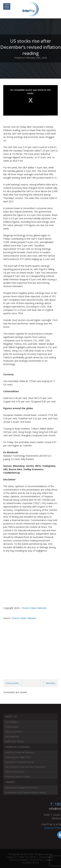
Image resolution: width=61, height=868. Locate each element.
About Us (11, 716)
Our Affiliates (12, 722)
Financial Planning (17, 747)
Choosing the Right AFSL (18, 757)
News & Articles (13, 732)
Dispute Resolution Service (38, 861)
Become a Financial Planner (20, 762)
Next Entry (51, 683)
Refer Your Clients (14, 741)
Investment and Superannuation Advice (26, 792)
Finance (10, 782)
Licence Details (46, 857)
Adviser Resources (15, 772)
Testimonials (12, 727)
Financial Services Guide (18, 777)
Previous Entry (12, 683)
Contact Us (11, 857)
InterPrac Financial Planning (20, 752)
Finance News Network (34, 608)
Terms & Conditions (18, 860)
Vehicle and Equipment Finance (21, 788)
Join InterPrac (12, 736)
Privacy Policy (37, 860)
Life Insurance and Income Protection (25, 767)
